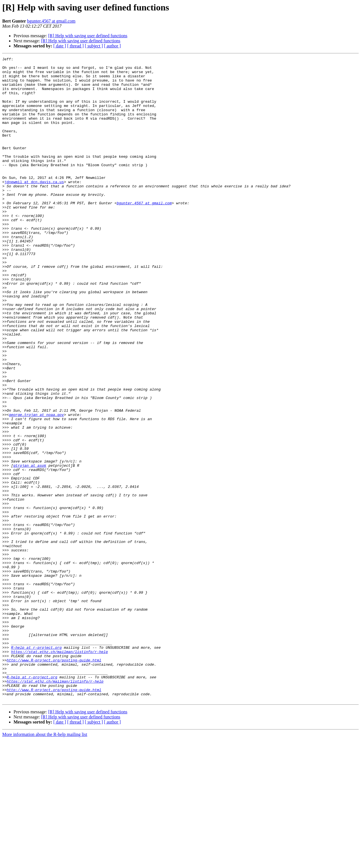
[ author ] (113, 46)
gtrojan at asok (30, 547)
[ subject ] (94, 46)
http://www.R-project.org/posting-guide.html (54, 781)
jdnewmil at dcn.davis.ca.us (34, 207)
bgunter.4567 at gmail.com (51, 21)
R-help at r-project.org (36, 766)
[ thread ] (75, 46)
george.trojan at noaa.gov (36, 486)
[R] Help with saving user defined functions (88, 36)
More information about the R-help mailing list (45, 863)
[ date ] (60, 46)
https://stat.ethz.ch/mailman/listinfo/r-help (59, 771)
